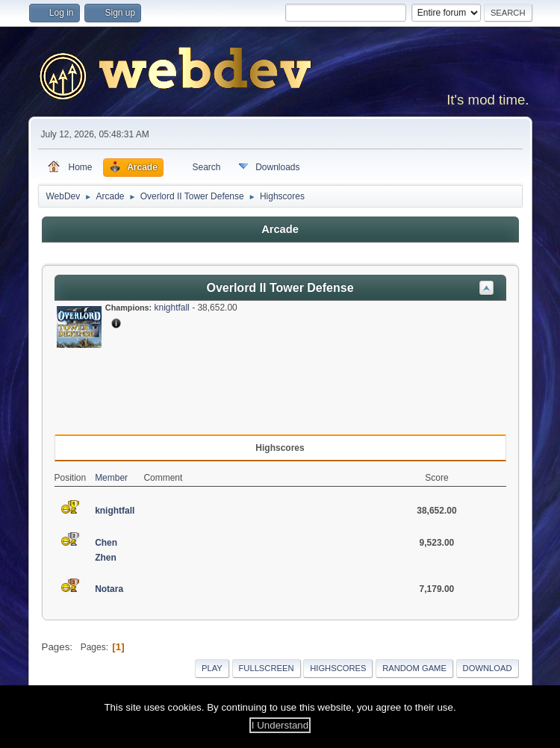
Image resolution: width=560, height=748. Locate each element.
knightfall (171, 308)
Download (488, 668)
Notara (109, 589)
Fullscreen (267, 668)
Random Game (414, 668)
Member (111, 478)
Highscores (338, 668)
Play (212, 668)
